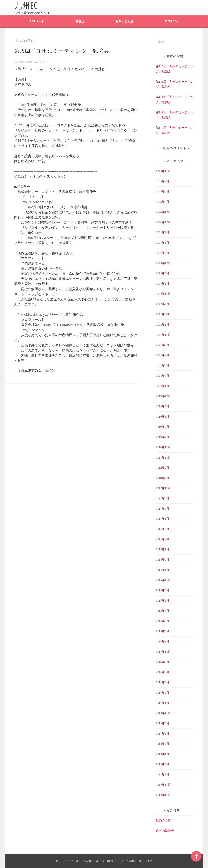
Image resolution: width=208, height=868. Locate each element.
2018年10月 (163, 457)
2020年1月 (163, 386)
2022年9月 (163, 304)
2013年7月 (163, 733)
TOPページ (37, 21)
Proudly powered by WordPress (78, 861)
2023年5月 (163, 284)
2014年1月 (163, 703)
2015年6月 (163, 611)
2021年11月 (163, 335)
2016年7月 (163, 539)
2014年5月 (163, 682)
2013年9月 (163, 723)
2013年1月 (163, 774)
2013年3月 (163, 764)
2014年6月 (163, 672)
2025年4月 (163, 191)
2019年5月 (163, 417)
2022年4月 (163, 314)
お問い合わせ (124, 21)
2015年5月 (163, 621)
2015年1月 (163, 641)
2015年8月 (163, 600)
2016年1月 (163, 570)
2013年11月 (163, 713)
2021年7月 (163, 355)
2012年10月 (163, 795)
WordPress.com (141, 861)
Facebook (171, 21)
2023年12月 (163, 263)
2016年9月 (163, 529)
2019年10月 (163, 396)
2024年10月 (163, 222)
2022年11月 (163, 294)
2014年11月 (163, 652)
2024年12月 (163, 212)
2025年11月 (163, 171)
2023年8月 (163, 273)
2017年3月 (163, 509)
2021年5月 (163, 365)
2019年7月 (163, 406)
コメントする (42, 62)
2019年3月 (163, 427)
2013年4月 (163, 754)
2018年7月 (163, 468)
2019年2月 (163, 437)
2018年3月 (163, 478)
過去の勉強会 (165, 831)
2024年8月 (163, 232)
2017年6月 (163, 498)
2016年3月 (163, 549)
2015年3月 (163, 631)
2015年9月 (163, 590)
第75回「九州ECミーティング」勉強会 (62, 50)
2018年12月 (163, 447)
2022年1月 (163, 324)
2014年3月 (163, 693)
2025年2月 (163, 202)
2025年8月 (163, 181)
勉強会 (80, 21)
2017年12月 (163, 488)
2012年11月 (163, 785)
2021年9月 (163, 345)
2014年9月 (163, 662)
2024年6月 (163, 243)
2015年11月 (163, 580)
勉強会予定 (163, 820)
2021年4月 (163, 376)
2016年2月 (163, 560)
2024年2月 (163, 253)
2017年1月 (163, 519)
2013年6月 (163, 744)
